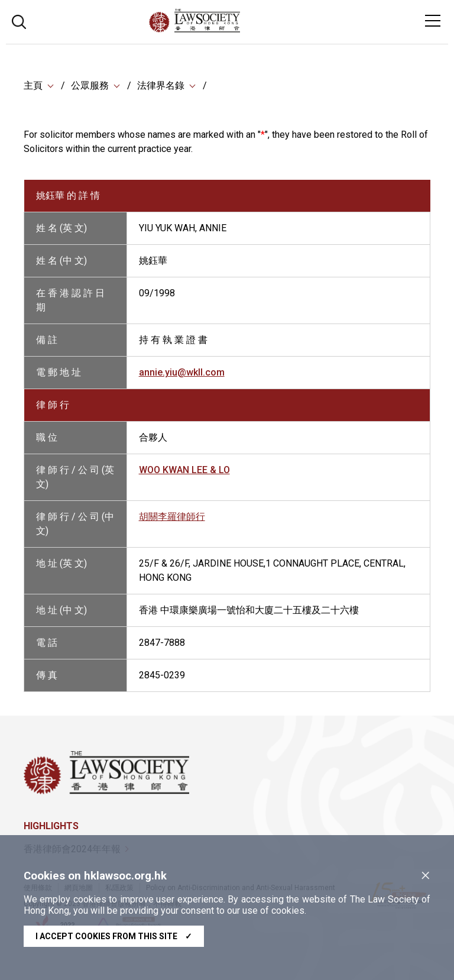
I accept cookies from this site (114, 936)
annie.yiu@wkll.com (182, 372)
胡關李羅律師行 (172, 517)
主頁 (33, 85)
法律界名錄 (161, 85)
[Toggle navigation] (433, 21)
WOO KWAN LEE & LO (184, 470)
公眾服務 (90, 85)
